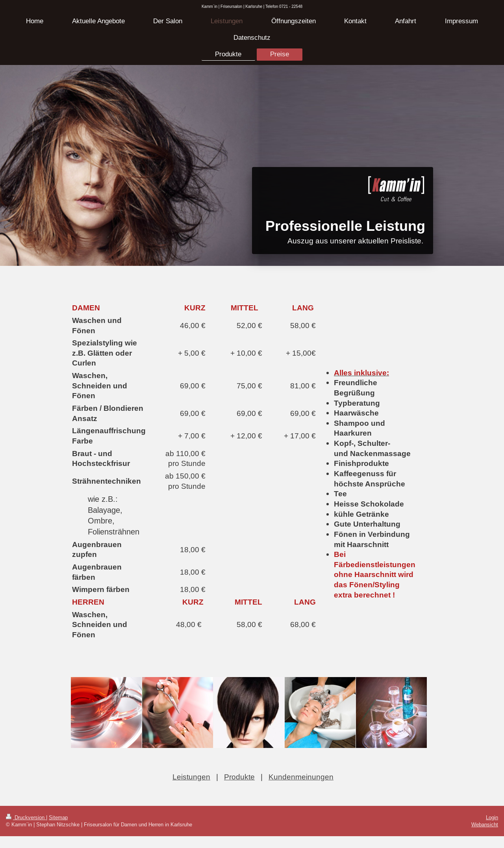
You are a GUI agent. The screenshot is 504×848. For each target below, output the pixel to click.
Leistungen (191, 777)
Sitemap (58, 817)
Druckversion (26, 817)
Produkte (239, 777)
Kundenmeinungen (301, 777)
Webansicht (485, 824)
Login (492, 817)
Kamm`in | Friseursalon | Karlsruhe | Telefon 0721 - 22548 (252, 6)
